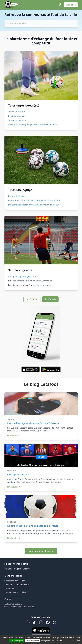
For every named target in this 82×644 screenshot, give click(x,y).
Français (8, 569)
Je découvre (32, 299)
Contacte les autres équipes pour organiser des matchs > (34, 200)
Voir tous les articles (41, 551)
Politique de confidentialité (17, 585)
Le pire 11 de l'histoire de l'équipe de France (33, 526)
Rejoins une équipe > (18, 116)
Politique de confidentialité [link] (51, 641)
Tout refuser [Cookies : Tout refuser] (77, 640)
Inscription (71, 5)
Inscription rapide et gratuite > (22, 276)
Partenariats (10, 588)
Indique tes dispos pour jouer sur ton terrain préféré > (33, 125)
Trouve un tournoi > (17, 120)
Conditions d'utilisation (15, 581)
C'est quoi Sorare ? (18, 475)
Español (26, 569)
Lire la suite (14, 436)
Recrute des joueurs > (18, 196)
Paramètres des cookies (15, 592)
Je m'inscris (50, 299)
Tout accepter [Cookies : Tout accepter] (17, 641)
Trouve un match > (17, 112)
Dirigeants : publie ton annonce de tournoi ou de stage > (34, 205)
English (18, 569)
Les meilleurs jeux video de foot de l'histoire (33, 423)
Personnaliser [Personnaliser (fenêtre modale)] (33, 641)
